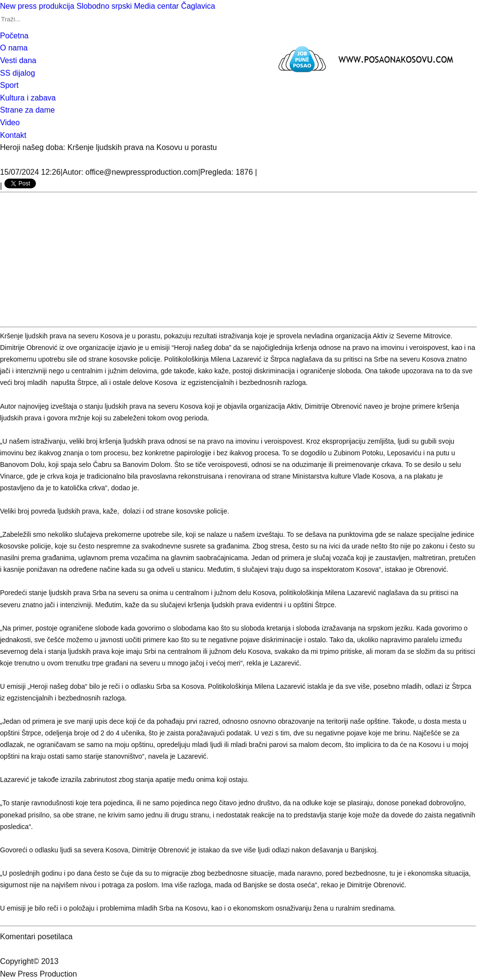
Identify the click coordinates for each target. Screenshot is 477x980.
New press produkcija (37, 6)
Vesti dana (18, 60)
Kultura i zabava (28, 98)
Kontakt (13, 135)
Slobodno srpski (104, 6)
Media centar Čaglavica (175, 6)
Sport (9, 85)
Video (10, 123)
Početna (14, 36)
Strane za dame (27, 110)
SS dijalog (17, 73)
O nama (14, 48)
